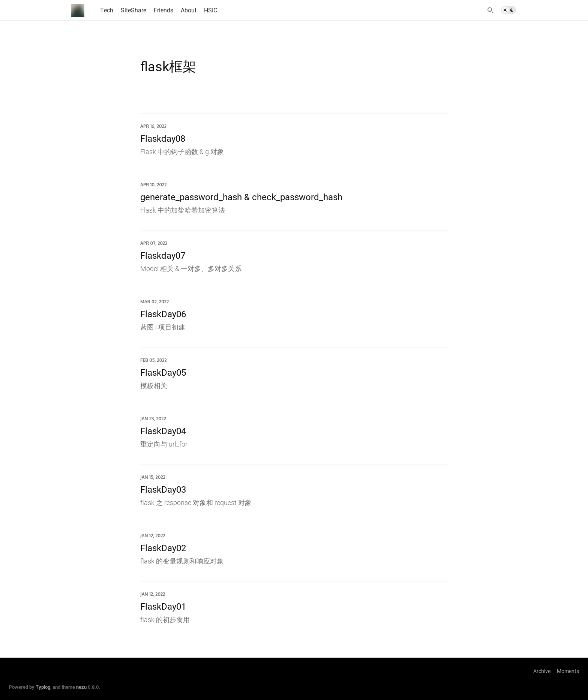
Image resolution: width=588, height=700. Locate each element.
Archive (542, 671)
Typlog (43, 687)
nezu (81, 687)
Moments (568, 671)
